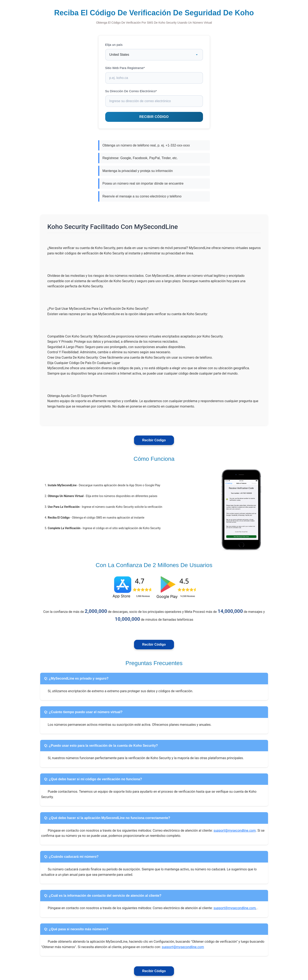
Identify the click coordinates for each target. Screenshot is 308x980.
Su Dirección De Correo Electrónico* (131, 91)
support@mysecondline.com (235, 831)
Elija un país (114, 45)
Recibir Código (154, 440)
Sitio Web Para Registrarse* (125, 68)
